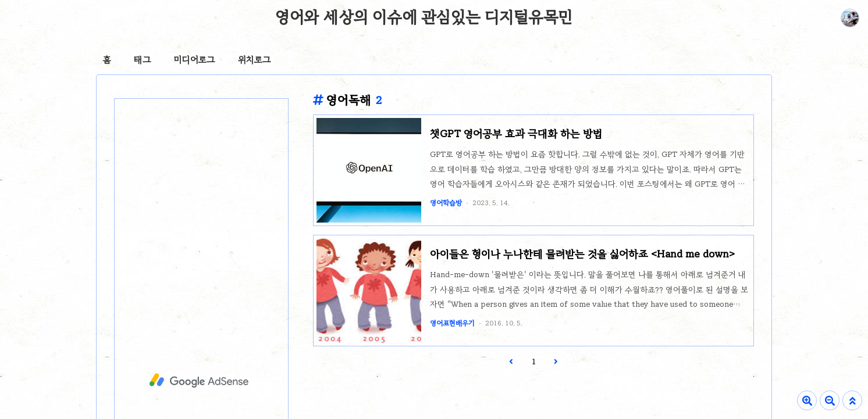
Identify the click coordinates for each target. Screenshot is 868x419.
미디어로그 (194, 60)
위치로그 (254, 60)
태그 (142, 60)
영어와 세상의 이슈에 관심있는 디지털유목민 (424, 17)
